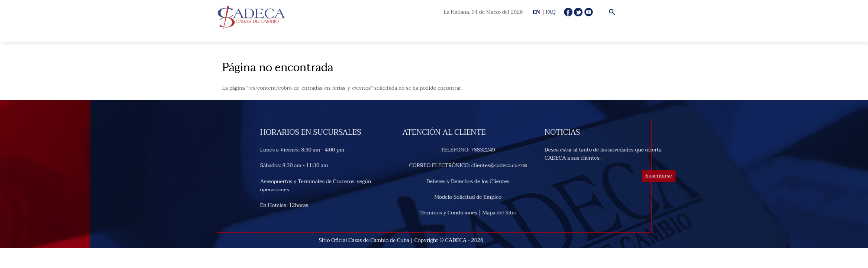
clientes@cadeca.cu (533, 165)
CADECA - (458, 240)
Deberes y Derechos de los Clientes (504, 181)
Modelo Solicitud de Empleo (504, 197)
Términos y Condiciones (484, 213)
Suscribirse (694, 176)
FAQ (551, 12)
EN (536, 12)
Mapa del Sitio (535, 213)
